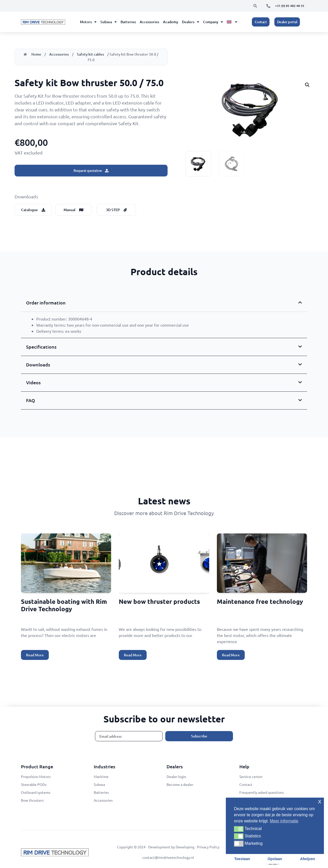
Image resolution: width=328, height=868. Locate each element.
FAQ (31, 400)
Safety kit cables (90, 54)
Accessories (149, 22)
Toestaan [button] (242, 859)
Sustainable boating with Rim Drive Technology (64, 605)
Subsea (109, 22)
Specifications (41, 347)
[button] (255, 6)
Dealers (191, 22)
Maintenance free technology (260, 601)
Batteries (128, 22)
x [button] (320, 801)
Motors (88, 22)
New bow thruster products (159, 601)
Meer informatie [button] (284, 821)
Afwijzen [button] (308, 859)
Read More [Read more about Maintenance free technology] (231, 655)
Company (213, 22)
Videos (33, 382)
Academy (171, 22)
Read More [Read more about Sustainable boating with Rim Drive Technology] (35, 655)
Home (36, 54)
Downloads (38, 365)
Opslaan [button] (275, 859)
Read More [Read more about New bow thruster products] (133, 655)
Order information (46, 303)
